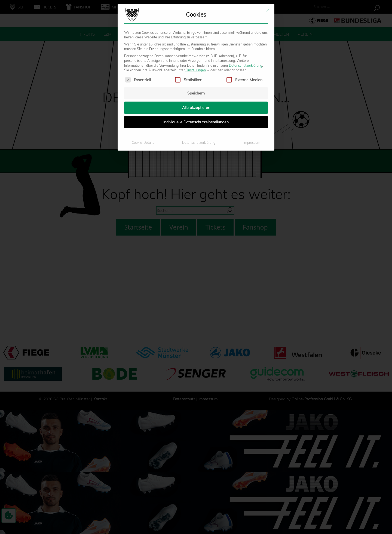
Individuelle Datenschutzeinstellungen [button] (196, 65)
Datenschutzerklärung (246, 8)
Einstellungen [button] (196, 13)
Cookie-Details (143, 85)
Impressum (252, 85)
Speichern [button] (196, 36)
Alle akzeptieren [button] (196, 50)
